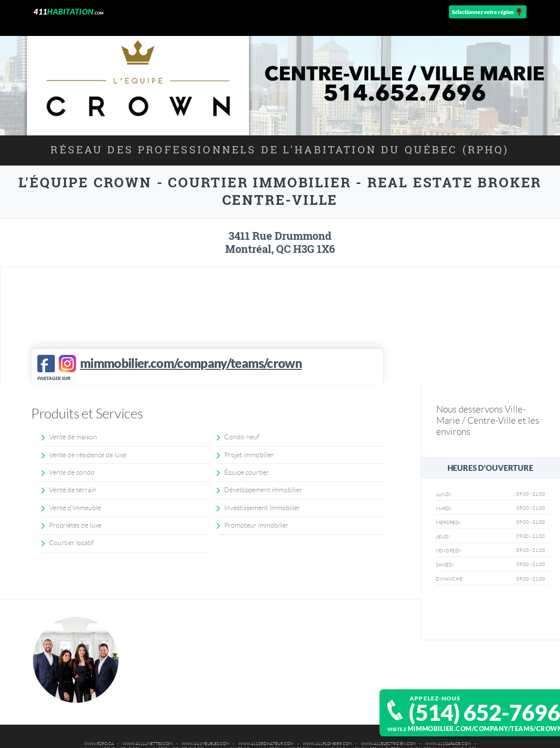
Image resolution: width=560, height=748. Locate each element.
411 (68, 11)
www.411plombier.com (327, 744)
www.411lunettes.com (148, 744)
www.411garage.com (448, 744)
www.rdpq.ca (99, 744)
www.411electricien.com (388, 744)
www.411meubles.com (205, 744)
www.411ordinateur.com (266, 744)
